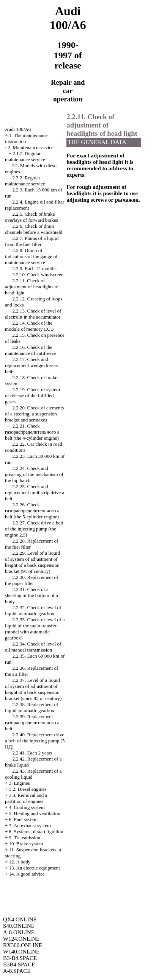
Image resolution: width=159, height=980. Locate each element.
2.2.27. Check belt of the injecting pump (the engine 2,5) (34, 529)
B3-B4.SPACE (20, 958)
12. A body (20, 862)
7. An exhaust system (30, 825)
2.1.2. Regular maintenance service (25, 156)
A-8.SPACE (17, 971)
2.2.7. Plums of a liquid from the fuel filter (32, 241)
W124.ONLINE (21, 939)
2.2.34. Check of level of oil (33, 647)
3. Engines (20, 783)
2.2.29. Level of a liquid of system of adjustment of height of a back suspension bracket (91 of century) (32, 562)
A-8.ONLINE (19, 932)
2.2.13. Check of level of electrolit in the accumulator (33, 314)
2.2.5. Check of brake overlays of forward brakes (31, 217)
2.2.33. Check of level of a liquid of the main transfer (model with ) (35, 629)
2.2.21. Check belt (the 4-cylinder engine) (32, 432)
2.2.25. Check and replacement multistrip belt (35, 492)
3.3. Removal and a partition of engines (26, 798)
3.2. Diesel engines (28, 789)
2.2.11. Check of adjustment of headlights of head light (32, 287)
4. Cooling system (27, 807)
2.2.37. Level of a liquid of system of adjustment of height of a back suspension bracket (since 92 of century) (33, 689)
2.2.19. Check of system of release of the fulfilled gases (32, 396)
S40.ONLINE (19, 926)
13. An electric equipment (35, 868)
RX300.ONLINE (23, 945)
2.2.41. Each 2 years (32, 753)
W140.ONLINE (21, 952)
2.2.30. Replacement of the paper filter (31, 580)
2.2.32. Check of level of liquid (33, 611)
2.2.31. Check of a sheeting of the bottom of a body (31, 595)
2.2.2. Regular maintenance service (25, 181)
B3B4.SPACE (19, 964)
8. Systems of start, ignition (36, 831)
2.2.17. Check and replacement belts (31, 365)
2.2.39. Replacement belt (32, 723)
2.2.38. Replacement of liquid (31, 707)
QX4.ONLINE (20, 919)
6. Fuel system (23, 819)
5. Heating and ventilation (35, 813)
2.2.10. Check (38, 275)
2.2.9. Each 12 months (35, 268)
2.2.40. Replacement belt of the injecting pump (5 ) (35, 741)
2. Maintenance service (31, 147)
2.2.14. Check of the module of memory (29, 326)
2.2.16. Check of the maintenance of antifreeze (30, 350)
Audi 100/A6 (18, 129)
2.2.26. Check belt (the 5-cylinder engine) (32, 511)
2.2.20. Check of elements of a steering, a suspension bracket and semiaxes (34, 414)
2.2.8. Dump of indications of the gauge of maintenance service (31, 256)
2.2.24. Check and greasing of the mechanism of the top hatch (34, 474)
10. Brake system (26, 844)
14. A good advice (27, 874)
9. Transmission (25, 838)
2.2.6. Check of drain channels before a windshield (34, 229)
